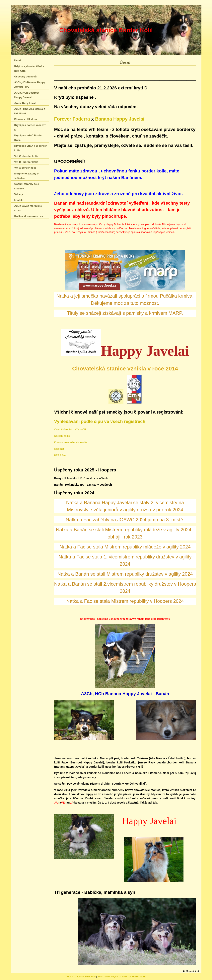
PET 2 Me (60, 455)
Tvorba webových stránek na (122, 977)
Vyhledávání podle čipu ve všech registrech (100, 421)
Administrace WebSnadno (81, 977)
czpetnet (59, 449)
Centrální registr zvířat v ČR (70, 429)
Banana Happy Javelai (120, 119)
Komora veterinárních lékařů (71, 442)
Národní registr (63, 436)
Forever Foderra (72, 119)
